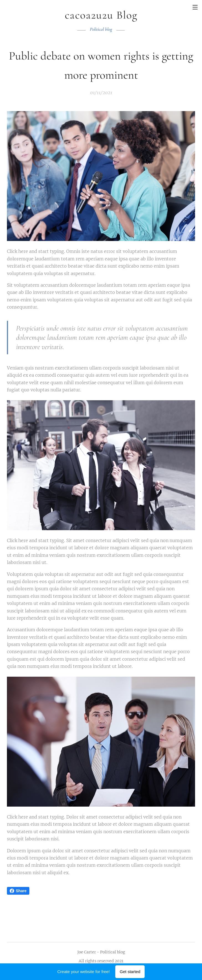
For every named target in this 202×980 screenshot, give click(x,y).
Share (18, 891)
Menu (195, 7)
